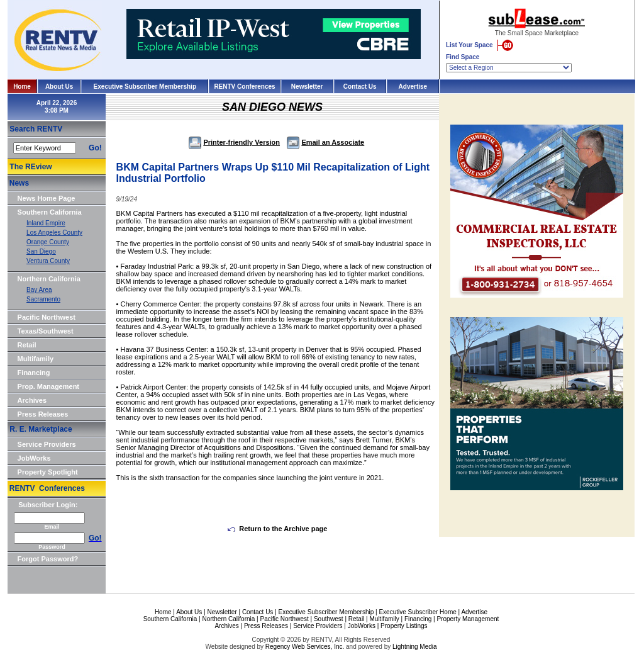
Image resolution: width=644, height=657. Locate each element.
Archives (32, 400)
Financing (34, 373)
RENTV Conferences (244, 87)
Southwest (329, 619)
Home (22, 87)
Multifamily (36, 359)
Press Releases (43, 414)
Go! (95, 148)
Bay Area (39, 290)
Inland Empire (46, 223)
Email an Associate (325, 142)
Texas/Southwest (46, 331)
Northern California (49, 279)
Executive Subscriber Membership (145, 87)
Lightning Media (415, 647)
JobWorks (34, 458)
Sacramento (43, 299)
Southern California (50, 212)
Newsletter (307, 87)
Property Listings (404, 626)
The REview (31, 167)
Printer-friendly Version (234, 142)
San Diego (41, 251)
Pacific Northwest (47, 317)
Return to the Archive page (277, 529)
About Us (59, 87)
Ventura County (48, 261)
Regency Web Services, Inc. (305, 647)
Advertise (413, 87)
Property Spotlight (48, 472)
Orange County (48, 242)
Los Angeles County (54, 233)
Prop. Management (48, 386)
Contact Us (360, 87)
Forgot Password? (48, 559)
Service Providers (47, 444)
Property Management (468, 619)
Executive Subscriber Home (417, 612)
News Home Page (47, 198)
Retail (27, 345)
